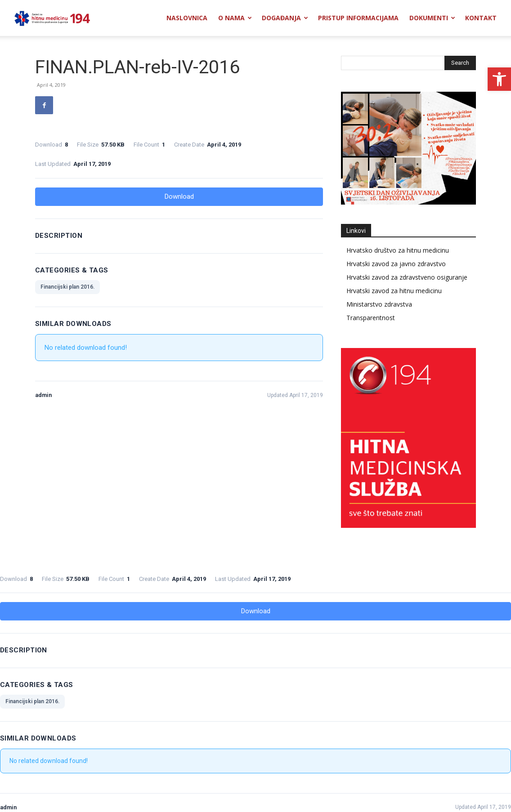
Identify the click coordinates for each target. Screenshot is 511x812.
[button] (499, 79)
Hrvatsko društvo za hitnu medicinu (398, 250)
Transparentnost (371, 318)
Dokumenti (432, 18)
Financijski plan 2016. (67, 287)
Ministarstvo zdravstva (379, 304)
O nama (235, 18)
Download (179, 196)
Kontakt (481, 18)
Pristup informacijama (358, 18)
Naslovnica (187, 18)
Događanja (285, 18)
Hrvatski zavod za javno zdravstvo (396, 264)
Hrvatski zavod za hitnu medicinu (394, 291)
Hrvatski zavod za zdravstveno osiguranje (407, 277)
